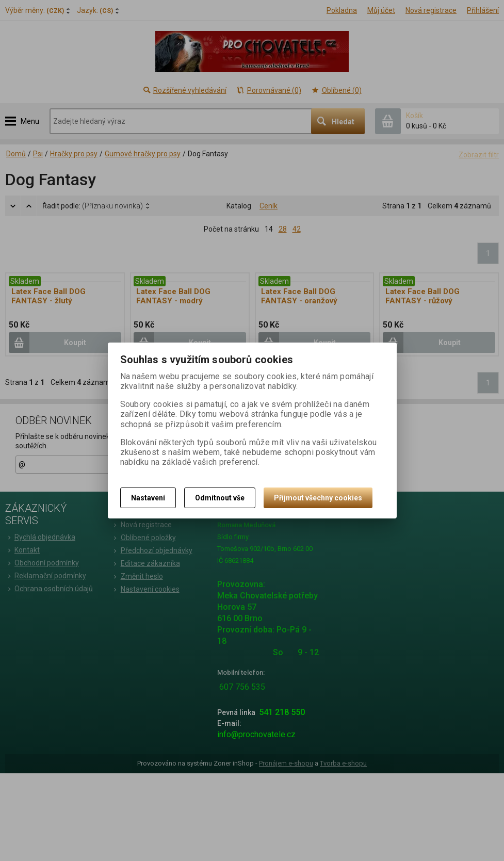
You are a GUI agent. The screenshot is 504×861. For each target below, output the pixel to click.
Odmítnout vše (220, 498)
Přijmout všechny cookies (318, 498)
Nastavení (148, 498)
